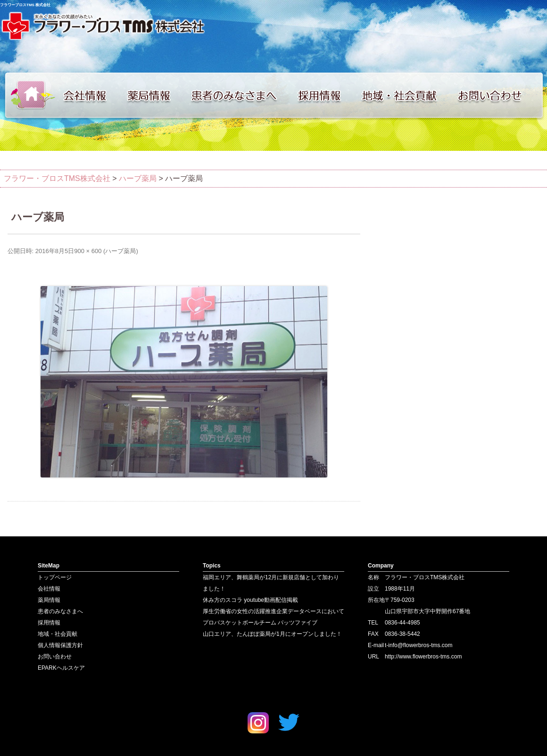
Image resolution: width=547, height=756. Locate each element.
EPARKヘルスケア (61, 668)
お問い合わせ (500, 95)
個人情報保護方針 (60, 645)
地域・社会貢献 (406, 95)
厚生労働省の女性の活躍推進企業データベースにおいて (273, 611)
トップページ (28, 95)
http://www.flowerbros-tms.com (423, 657)
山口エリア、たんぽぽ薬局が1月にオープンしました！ (272, 634)
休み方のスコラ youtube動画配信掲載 (250, 600)
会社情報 (90, 95)
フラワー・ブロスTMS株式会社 (57, 178)
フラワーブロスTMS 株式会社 (25, 5)
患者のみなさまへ (238, 95)
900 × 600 (88, 251)
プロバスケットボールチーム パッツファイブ (260, 623)
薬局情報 (153, 95)
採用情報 (325, 95)
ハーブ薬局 (120, 251)
